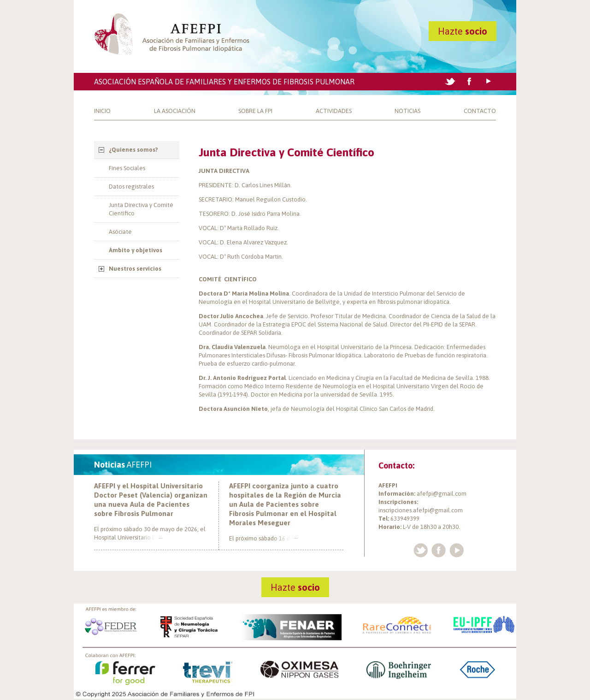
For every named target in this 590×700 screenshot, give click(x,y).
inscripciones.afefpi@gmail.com (421, 510)
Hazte (463, 31)
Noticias (407, 111)
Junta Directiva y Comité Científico (141, 209)
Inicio (102, 111)
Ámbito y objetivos (136, 250)
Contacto (480, 111)
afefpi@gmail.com (442, 494)
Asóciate (120, 232)
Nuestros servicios (135, 269)
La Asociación (175, 111)
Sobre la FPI (255, 111)
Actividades (334, 111)
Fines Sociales (127, 168)
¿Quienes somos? (133, 150)
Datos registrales (131, 187)
